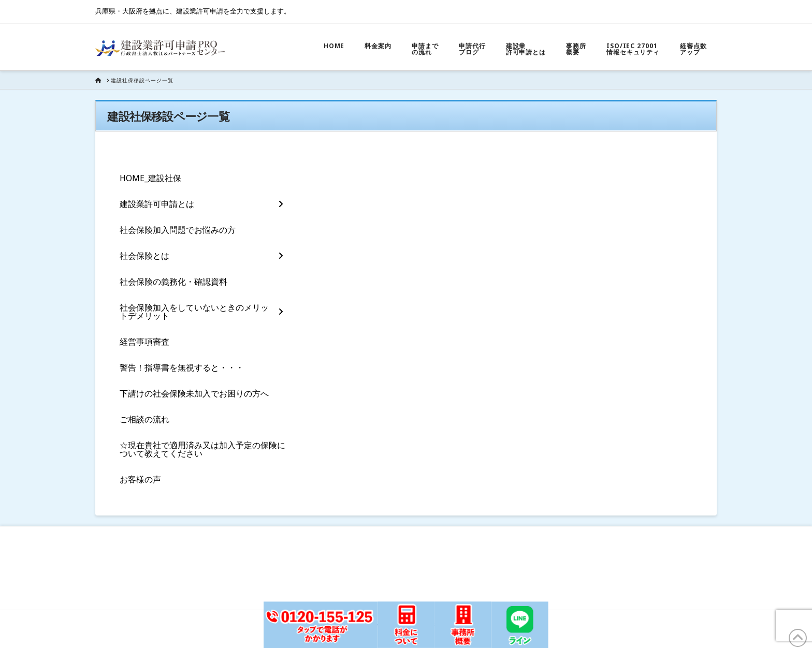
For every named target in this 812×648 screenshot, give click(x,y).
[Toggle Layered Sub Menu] (201, 204)
